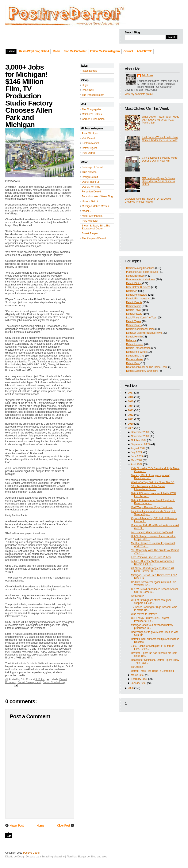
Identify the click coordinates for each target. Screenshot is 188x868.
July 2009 (136, 452)
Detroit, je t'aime (91, 187)
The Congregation (92, 109)
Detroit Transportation (138, 348)
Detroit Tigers (89, 148)
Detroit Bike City (135, 356)
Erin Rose (147, 75)
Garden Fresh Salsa (93, 119)
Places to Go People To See (142, 272)
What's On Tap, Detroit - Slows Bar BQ (153, 482)
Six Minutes (138, 596)
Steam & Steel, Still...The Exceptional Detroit (96, 227)
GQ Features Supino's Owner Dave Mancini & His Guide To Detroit (159, 181)
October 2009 (139, 440)
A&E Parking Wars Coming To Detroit (152, 532)
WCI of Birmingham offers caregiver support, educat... (151, 602)
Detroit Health (134, 337)
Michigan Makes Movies (95, 206)
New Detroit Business (138, 287)
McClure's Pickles (92, 114)
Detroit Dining (134, 283)
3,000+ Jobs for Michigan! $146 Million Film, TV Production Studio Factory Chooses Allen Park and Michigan (29, 96)
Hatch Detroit (89, 71)
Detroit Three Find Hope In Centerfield (152, 671)
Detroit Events (134, 302)
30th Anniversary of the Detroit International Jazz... (148, 488)
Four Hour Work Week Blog (97, 196)
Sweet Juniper (90, 233)
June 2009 (137, 456)
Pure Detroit (89, 153)
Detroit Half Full (91, 182)
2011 (131, 419)
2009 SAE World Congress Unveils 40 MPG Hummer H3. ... (152, 570)
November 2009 (140, 436)
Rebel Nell (88, 90)
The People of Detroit (94, 238)
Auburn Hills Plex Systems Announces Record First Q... (152, 563)
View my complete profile (139, 94)
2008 (131, 688)
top (9, 835)
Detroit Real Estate (137, 295)
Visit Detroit (88, 138)
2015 (131, 402)
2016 (131, 397)
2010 (131, 424)
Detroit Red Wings (136, 352)
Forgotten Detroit (91, 192)
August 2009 (138, 448)
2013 (131, 410)
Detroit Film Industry (137, 299)
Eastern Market (90, 143)
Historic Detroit (90, 201)
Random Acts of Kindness (141, 280)
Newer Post (16, 825)
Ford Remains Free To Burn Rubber (151, 557)
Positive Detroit (32, 853)
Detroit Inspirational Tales (140, 329)
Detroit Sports (134, 325)
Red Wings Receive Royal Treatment (152, 507)
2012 (131, 415)
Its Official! (137, 667)
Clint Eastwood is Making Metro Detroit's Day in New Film (160, 159)
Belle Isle (131, 340)
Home (40, 825)
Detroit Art (132, 291)
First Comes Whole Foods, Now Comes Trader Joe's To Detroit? (160, 139)
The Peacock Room (93, 95)
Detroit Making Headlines (140, 268)
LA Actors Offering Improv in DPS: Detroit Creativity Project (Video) (148, 200)
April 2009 (137, 464)
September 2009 (140, 444)
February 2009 (139, 679)
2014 (131, 406)
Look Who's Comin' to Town (142, 318)
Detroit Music (134, 306)
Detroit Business (135, 276)
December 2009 (140, 432)
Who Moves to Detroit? (144, 614)
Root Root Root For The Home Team (147, 367)
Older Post (63, 825)
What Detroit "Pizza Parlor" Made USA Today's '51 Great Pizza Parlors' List (161, 120)
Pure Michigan (90, 133)
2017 (131, 393)
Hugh (85, 85)
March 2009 (138, 675)
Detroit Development (29, 682)
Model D (87, 211)
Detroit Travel (134, 310)
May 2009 (137, 460)
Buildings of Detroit (93, 167)
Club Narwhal (89, 172)
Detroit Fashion (135, 344)
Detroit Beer (133, 363)
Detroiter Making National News (144, 333)
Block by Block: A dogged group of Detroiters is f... (150, 477)
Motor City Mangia (92, 216)
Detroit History (134, 314)
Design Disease (26, 857)
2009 (131, 428)
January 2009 (139, 683)
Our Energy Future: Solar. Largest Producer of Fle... (150, 620)
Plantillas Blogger (76, 857)
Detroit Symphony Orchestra (142, 371)
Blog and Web (99, 857)
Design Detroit (90, 177)
